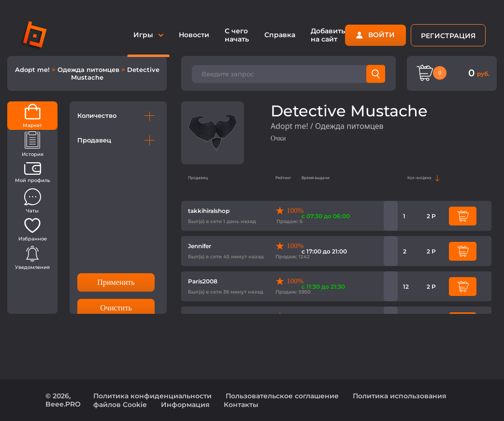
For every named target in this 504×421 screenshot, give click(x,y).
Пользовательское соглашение (282, 396)
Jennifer (200, 246)
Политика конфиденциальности (152, 396)
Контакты (241, 405)
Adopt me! (33, 70)
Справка (280, 35)
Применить (116, 282)
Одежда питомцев (89, 70)
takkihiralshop (209, 211)
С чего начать (237, 35)
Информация (185, 405)
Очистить (116, 308)
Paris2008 (203, 281)
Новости (194, 35)
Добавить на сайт (328, 35)
